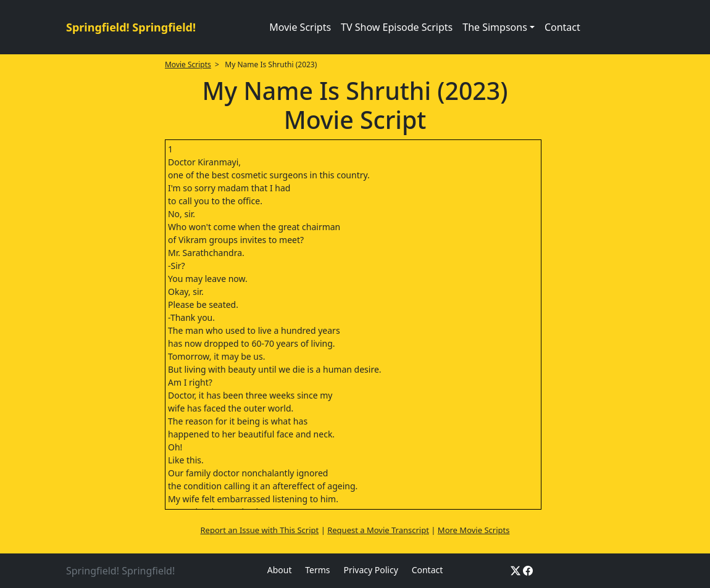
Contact (562, 27)
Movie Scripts (300, 27)
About (280, 570)
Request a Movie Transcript (378, 530)
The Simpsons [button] (495, 27)
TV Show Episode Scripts (397, 27)
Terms (317, 570)
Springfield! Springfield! (131, 27)
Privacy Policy (370, 570)
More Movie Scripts (474, 530)
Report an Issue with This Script (260, 530)
